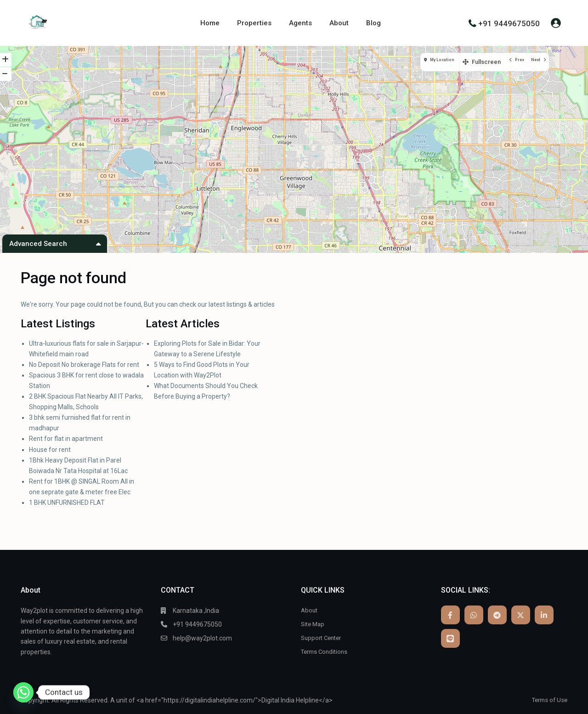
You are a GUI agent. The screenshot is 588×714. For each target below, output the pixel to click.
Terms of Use (548, 700)
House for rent (50, 450)
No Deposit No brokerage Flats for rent (84, 365)
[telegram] (497, 615)
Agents (300, 23)
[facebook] (450, 615)
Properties (254, 23)
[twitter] (521, 615)
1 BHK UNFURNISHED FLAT (67, 503)
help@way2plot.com (202, 638)
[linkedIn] (544, 615)
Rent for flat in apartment (66, 439)
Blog (373, 23)
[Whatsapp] (23, 692)
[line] (450, 638)
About (339, 23)
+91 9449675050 (509, 23)
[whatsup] (474, 615)
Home (210, 23)
